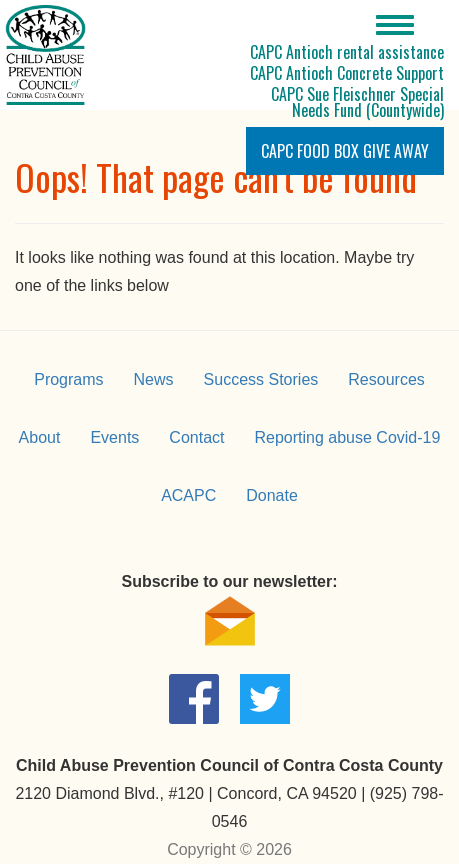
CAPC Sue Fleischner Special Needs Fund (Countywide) (357, 102)
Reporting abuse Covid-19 (347, 437)
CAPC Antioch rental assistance (347, 52)
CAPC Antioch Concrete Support (347, 73)
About (40, 437)
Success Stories (261, 379)
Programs (68, 379)
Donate (272, 495)
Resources (386, 379)
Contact (196, 437)
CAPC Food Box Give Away (345, 151)
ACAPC (188, 495)
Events (114, 437)
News (154, 379)
